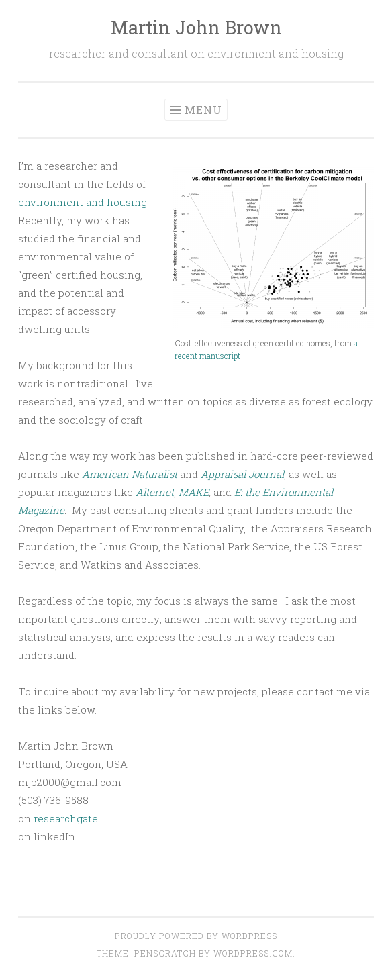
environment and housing (83, 202)
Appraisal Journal (242, 474)
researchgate (66, 818)
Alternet (155, 492)
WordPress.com (253, 953)
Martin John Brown (196, 27)
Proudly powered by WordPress (196, 936)
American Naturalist (130, 474)
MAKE (194, 492)
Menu (203, 110)
